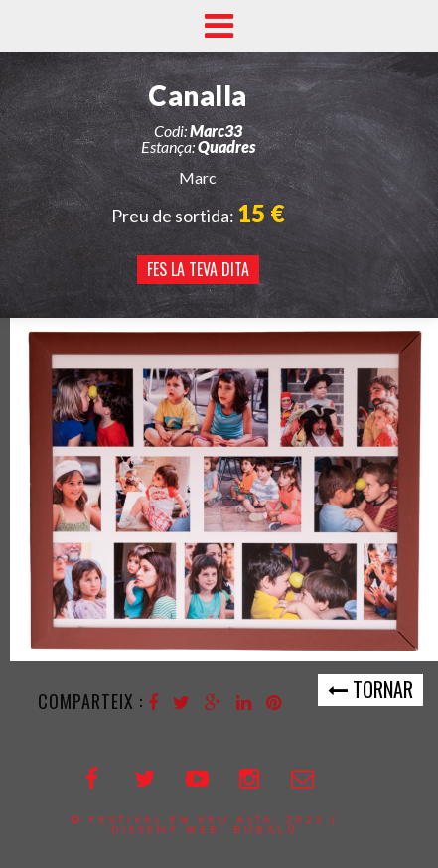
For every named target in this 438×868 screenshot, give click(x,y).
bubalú (266, 829)
